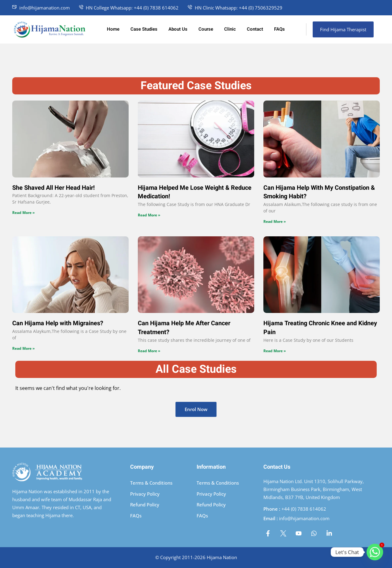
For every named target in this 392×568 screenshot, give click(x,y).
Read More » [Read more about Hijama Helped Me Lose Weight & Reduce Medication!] (149, 215)
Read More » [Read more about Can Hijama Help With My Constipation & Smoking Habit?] (275, 221)
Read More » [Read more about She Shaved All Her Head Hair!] (23, 213)
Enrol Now (196, 409)
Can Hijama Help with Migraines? (58, 323)
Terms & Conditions (151, 483)
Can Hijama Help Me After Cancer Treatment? (184, 328)
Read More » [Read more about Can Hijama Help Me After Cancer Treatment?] (149, 351)
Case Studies (144, 29)
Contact (255, 29)
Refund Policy (145, 505)
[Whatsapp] (375, 552)
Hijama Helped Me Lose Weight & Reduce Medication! (195, 192)
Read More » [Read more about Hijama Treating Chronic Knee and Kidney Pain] (275, 351)
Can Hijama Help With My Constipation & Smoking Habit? (319, 192)
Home (113, 29)
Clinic (230, 29)
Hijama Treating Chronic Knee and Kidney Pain (320, 328)
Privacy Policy (145, 494)
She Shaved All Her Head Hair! (53, 188)
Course (206, 29)
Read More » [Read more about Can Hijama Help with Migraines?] (23, 348)
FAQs (279, 29)
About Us (178, 29)
